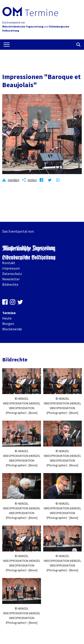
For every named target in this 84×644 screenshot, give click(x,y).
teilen (32, 180)
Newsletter (11, 279)
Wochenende (12, 329)
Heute (7, 318)
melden (13, 180)
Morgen (8, 324)
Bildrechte (10, 284)
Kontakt (9, 263)
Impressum (11, 268)
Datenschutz (12, 274)
